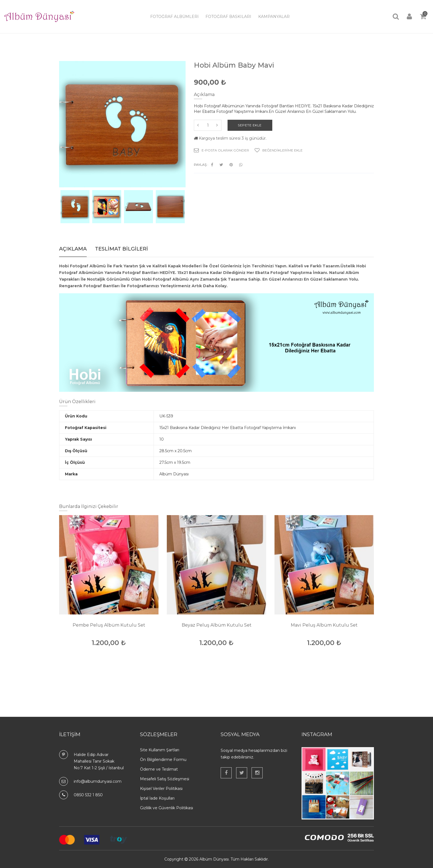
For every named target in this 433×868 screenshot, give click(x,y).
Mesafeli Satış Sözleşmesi (165, 779)
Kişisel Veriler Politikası (161, 789)
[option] (75, 207)
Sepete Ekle (251, 125)
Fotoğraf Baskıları (228, 17)
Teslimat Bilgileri (122, 249)
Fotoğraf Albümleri (174, 17)
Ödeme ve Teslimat (159, 769)
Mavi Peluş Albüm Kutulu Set (324, 625)
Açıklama (73, 249)
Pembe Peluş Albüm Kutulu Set (109, 625)
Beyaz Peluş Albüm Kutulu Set (217, 625)
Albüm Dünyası (214, 859)
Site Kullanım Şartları (160, 750)
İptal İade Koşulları (157, 798)
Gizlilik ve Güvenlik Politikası (167, 808)
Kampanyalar (274, 17)
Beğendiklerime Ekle (279, 150)
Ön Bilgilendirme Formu (163, 760)
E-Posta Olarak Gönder (221, 150)
